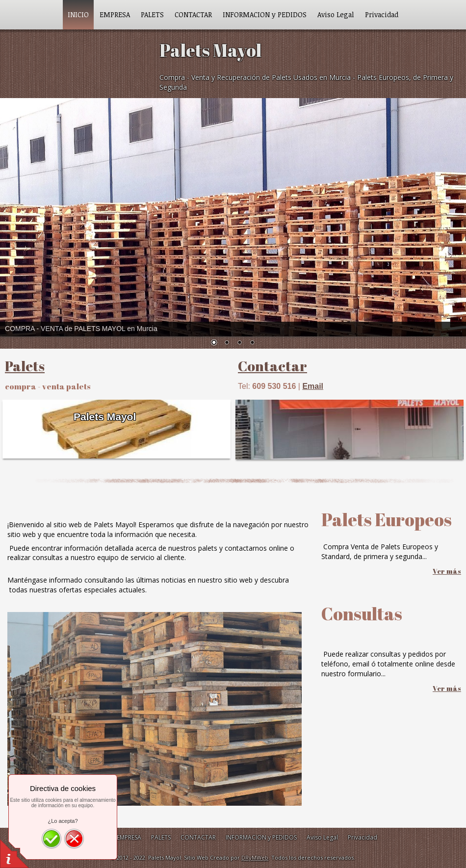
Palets (25, 366)
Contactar (272, 366)
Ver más (447, 571)
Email (313, 386)
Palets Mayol (105, 417)
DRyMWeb (255, 857)
